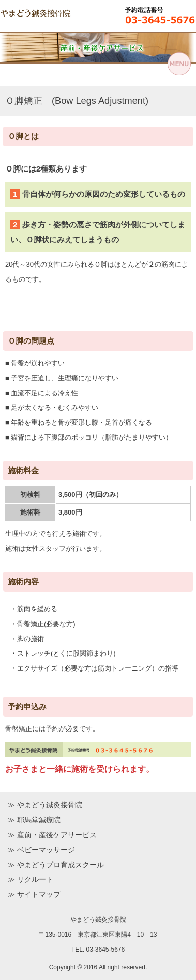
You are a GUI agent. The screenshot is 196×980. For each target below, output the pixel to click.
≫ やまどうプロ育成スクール (56, 865)
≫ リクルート (31, 879)
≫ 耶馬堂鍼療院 (34, 820)
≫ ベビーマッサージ (41, 850)
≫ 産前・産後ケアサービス (52, 835)
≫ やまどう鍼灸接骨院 (45, 805)
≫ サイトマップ (34, 894)
